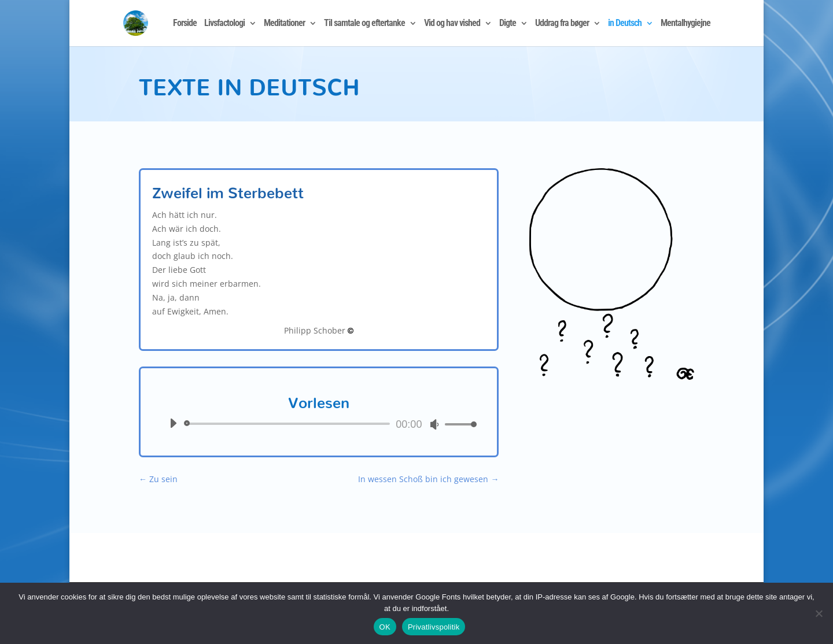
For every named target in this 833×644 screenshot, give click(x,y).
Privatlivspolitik (434, 627)
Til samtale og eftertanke (364, 24)
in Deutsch (625, 24)
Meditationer (284, 24)
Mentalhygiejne (685, 24)
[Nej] (819, 613)
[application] (319, 424)
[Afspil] (173, 423)
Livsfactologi (224, 24)
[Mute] (434, 424)
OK (385, 627)
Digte (508, 24)
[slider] (289, 424)
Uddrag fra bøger (562, 24)
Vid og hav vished (452, 24)
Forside (185, 24)
